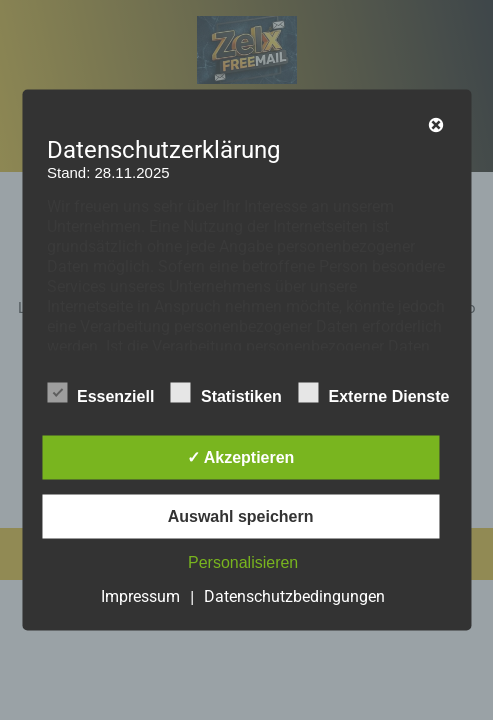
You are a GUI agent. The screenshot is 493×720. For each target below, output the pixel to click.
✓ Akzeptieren (241, 457)
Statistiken (226, 393)
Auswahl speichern (241, 516)
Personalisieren (243, 562)
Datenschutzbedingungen (294, 596)
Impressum (140, 596)
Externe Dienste (373, 393)
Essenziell (100, 393)
